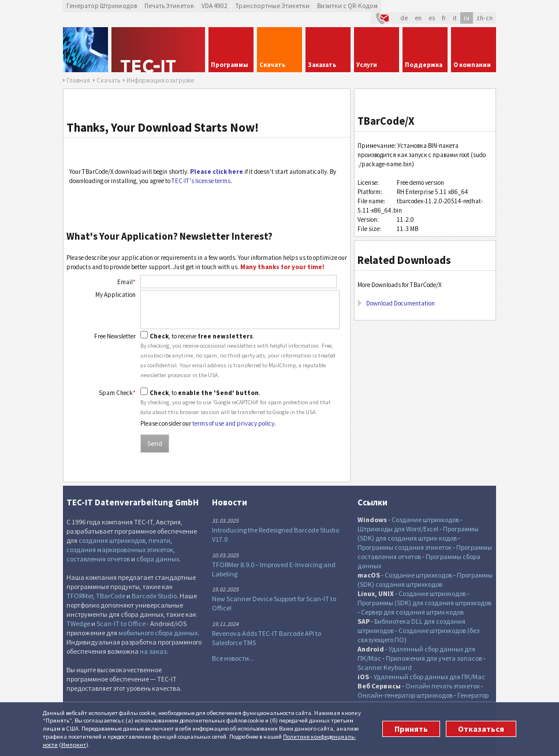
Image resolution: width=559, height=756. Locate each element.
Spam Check (117, 393)
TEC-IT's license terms (201, 181)
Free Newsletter (115, 336)
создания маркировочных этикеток (120, 550)
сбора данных (158, 559)
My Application (115, 295)
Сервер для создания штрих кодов (412, 612)
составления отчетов (98, 559)
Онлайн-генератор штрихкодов (405, 695)
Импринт (74, 744)
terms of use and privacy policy (233, 423)
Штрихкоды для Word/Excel (398, 529)
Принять (411, 729)
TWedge (78, 623)
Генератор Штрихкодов (102, 6)
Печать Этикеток (169, 6)
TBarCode (111, 596)
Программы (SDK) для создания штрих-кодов (418, 533)
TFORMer (80, 596)
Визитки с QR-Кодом (347, 6)
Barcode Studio (154, 596)
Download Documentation (400, 303)
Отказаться (481, 729)
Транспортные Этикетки (272, 6)
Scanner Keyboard (385, 667)
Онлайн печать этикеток (443, 686)
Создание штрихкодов (425, 519)
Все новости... (233, 658)
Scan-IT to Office (121, 623)
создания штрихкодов (112, 540)
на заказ (153, 651)
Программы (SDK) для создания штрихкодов (424, 603)
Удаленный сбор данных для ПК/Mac (429, 677)
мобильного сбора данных (158, 633)
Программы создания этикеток (405, 547)
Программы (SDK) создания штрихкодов (425, 580)
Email (126, 282)
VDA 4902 (215, 6)
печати (159, 540)
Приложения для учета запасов (434, 658)
